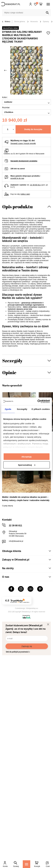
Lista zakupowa (37, 3)
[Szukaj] (47, 13)
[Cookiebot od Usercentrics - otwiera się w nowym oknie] (38, 401)
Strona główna (20, 22)
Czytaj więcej (7, 506)
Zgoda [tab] (8, 409)
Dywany (46, 22)
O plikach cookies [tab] (41, 409)
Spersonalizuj (27, 465)
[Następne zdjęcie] (47, 70)
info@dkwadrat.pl (16, 541)
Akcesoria (34, 22)
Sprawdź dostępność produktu (24, 161)
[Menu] (26, 864)
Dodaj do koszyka (33, 129)
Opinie (9, 372)
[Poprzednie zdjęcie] (6, 70)
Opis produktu (17, 207)
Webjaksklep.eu (32, 608)
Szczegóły (12, 361)
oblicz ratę (25, 194)
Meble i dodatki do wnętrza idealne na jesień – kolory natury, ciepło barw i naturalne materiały (26, 499)
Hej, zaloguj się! (31, 4)
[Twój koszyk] (41, 4)
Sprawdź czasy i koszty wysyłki (23, 143)
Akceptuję (27, 457)
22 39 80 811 (35, 185)
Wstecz (6, 22)
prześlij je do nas (17, 178)
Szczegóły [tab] (22, 409)
